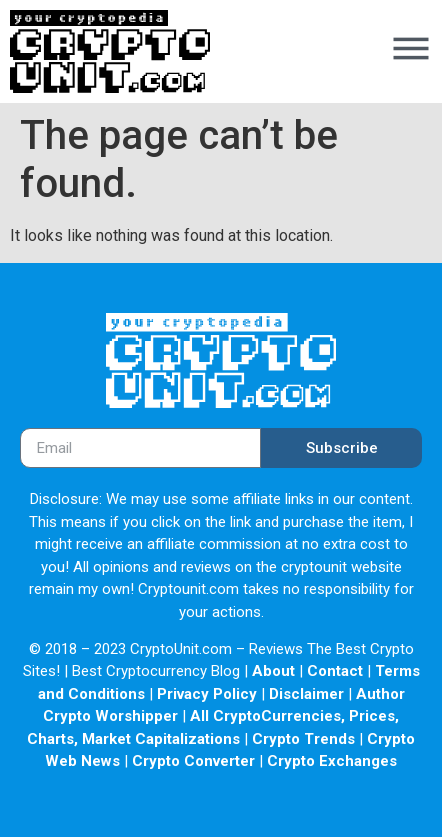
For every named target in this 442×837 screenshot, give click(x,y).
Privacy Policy (207, 694)
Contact (335, 671)
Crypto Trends (303, 739)
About (273, 671)
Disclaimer (306, 694)
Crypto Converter (193, 761)
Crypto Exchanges (332, 761)
